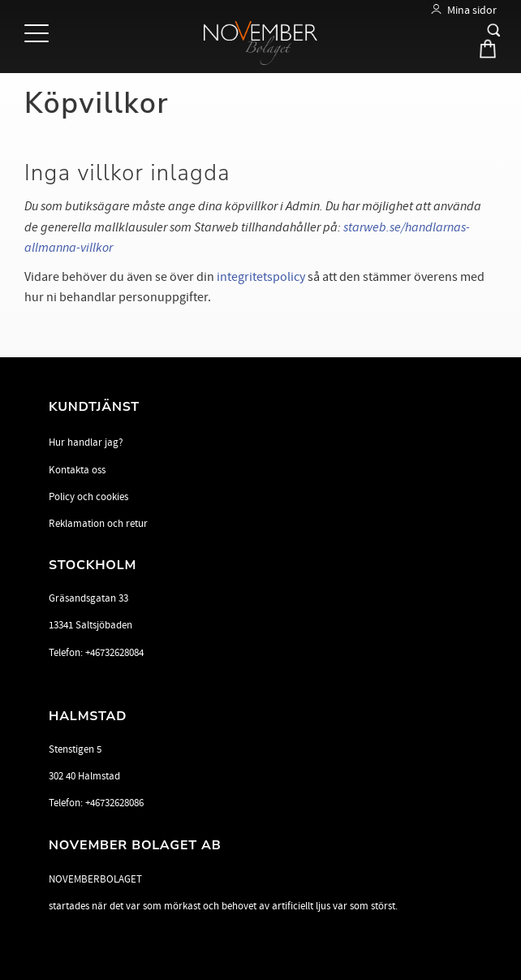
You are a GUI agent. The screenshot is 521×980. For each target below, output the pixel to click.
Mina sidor (472, 10)
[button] (39, 35)
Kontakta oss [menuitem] (77, 470)
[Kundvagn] (483, 52)
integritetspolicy (261, 277)
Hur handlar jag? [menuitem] (86, 443)
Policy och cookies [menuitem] (88, 497)
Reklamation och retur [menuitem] (98, 524)
